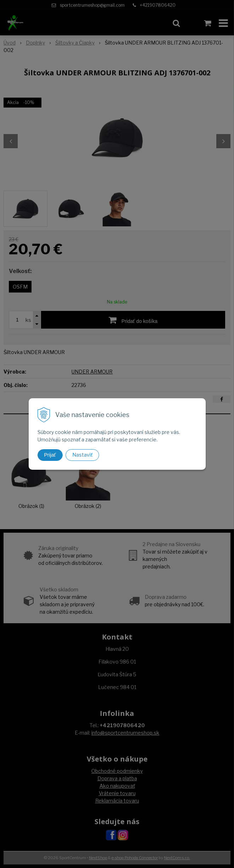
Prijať (50, 455)
